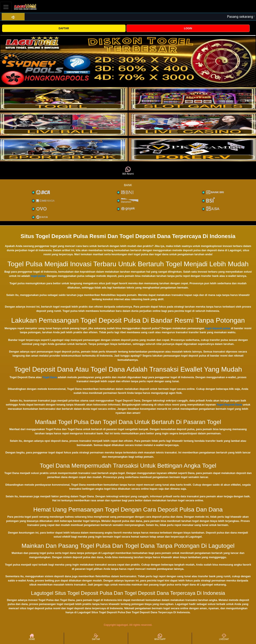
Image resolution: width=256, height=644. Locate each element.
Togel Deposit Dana (229, 405)
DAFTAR (64, 28)
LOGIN (188, 28)
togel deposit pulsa (218, 328)
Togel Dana (50, 377)
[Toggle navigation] (6, 7)
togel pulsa (38, 276)
